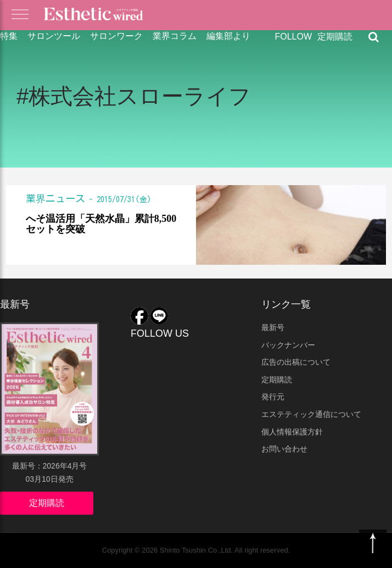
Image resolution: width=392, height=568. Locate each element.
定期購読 (335, 37)
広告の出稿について (296, 362)
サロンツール (54, 36)
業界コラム (175, 36)
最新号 (273, 327)
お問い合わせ (284, 449)
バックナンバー (288, 345)
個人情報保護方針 (292, 432)
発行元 (273, 397)
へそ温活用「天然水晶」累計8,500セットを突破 (101, 224)
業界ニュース (55, 198)
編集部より (228, 36)
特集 (9, 36)
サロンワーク (116, 36)
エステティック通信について (311, 414)
